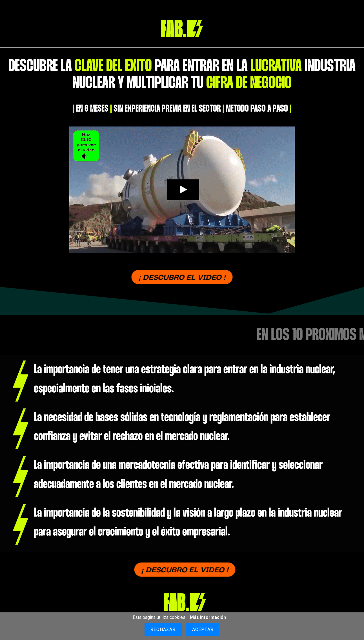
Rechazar (163, 629)
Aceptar (203, 629)
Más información (208, 617)
